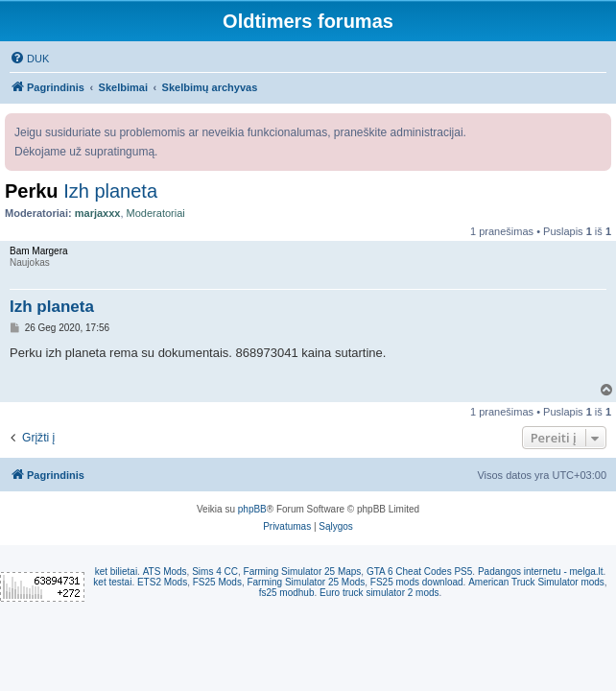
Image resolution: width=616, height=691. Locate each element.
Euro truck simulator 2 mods (379, 593)
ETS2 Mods (162, 582)
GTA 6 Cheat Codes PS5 (419, 572)
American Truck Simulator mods (536, 582)
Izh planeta (110, 191)
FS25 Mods (217, 582)
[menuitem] (29, 59)
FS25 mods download (417, 582)
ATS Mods (165, 572)
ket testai (112, 582)
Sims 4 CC (215, 572)
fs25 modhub (287, 593)
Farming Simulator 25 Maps (303, 572)
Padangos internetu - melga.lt (541, 572)
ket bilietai (116, 572)
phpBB (252, 509)
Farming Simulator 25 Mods (306, 582)
